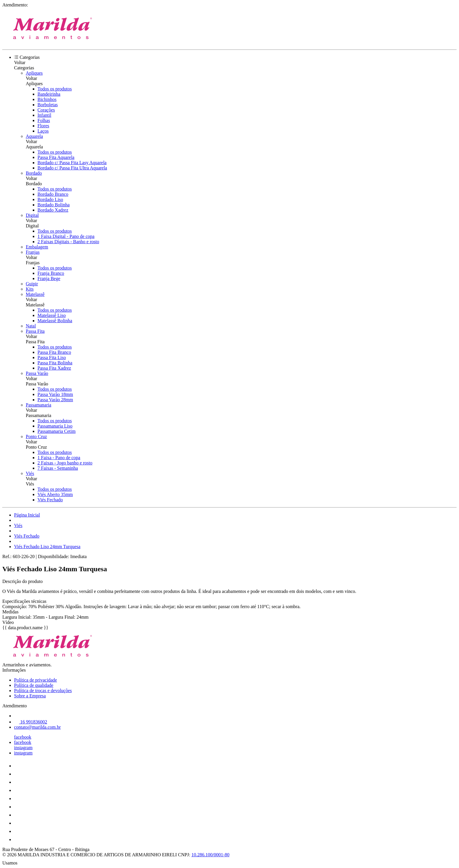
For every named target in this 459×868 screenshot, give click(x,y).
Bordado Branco (53, 194)
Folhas (44, 120)
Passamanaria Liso (55, 426)
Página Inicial (27, 515)
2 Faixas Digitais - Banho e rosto (68, 242)
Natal (31, 326)
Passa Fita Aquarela (56, 157)
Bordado (34, 173)
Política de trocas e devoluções (43, 691)
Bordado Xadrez (53, 210)
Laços (43, 131)
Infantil (44, 115)
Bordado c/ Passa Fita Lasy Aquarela (72, 163)
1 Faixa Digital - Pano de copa (66, 236)
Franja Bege (49, 278)
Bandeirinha (49, 94)
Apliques (34, 73)
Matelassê (35, 294)
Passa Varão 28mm (55, 400)
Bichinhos (47, 99)
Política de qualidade (34, 685)
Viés (30, 473)
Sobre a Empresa (30, 696)
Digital (32, 215)
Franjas (33, 252)
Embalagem (37, 247)
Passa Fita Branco (54, 352)
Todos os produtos (55, 89)
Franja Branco (51, 273)
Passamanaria (38, 405)
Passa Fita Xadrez (54, 368)
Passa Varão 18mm (55, 394)
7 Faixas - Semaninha (58, 468)
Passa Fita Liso (52, 357)
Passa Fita (35, 331)
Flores (43, 126)
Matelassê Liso (52, 315)
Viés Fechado (50, 500)
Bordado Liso (50, 199)
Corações (46, 110)
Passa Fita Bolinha (55, 363)
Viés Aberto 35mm (55, 494)
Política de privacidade (36, 680)
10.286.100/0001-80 (210, 855)
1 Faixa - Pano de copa (59, 458)
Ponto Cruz (36, 436)
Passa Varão (37, 373)
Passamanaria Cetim (56, 431)
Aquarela (34, 136)
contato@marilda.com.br (37, 727)
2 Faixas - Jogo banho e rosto (65, 463)
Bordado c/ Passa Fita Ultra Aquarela (72, 168)
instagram (23, 748)
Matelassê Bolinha (55, 321)
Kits (30, 289)
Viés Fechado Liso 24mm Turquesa (47, 547)
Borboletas (48, 105)
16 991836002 (31, 722)
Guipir (32, 284)
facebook (23, 737)
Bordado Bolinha (54, 205)
